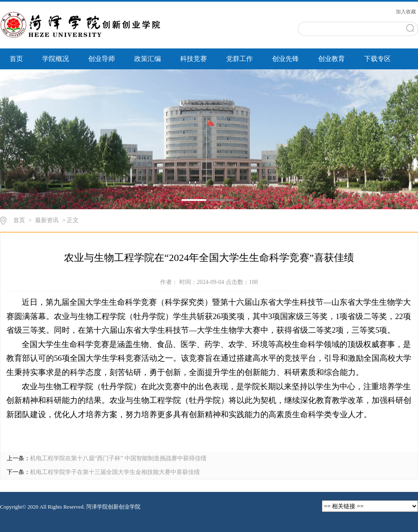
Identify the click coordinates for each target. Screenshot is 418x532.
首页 (16, 59)
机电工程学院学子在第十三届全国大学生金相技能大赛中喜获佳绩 (115, 472)
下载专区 (377, 59)
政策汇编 (148, 59)
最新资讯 (47, 220)
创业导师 (102, 59)
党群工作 (240, 59)
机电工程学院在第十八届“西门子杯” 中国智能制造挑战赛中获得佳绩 (118, 458)
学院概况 (56, 59)
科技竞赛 (194, 59)
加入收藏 (406, 12)
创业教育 (331, 59)
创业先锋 (285, 59)
